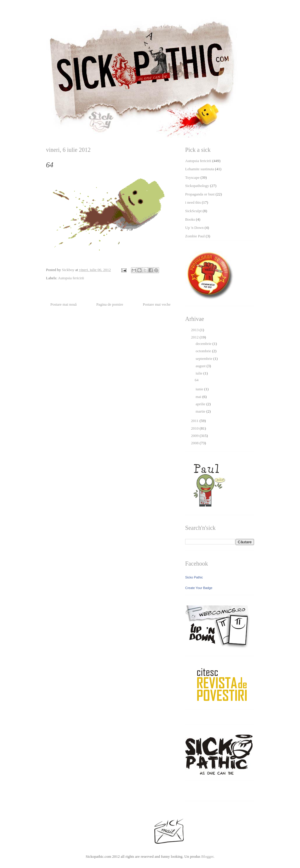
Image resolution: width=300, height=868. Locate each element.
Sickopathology (197, 186)
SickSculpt (193, 211)
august (201, 366)
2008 (195, 443)
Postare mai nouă (64, 304)
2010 (195, 428)
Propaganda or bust (200, 194)
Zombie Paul (195, 236)
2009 (195, 436)
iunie (200, 389)
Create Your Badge (199, 588)
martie (201, 411)
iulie (200, 373)
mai (199, 397)
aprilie (201, 404)
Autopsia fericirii (71, 278)
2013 (195, 330)
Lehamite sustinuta (200, 169)
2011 (195, 421)
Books (190, 219)
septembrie (204, 359)
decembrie (204, 344)
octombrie (204, 351)
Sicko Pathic (194, 577)
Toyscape (192, 177)
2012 (195, 337)
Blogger (207, 856)
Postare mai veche (157, 304)
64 (196, 380)
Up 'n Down (194, 228)
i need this (193, 202)
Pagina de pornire (110, 304)
